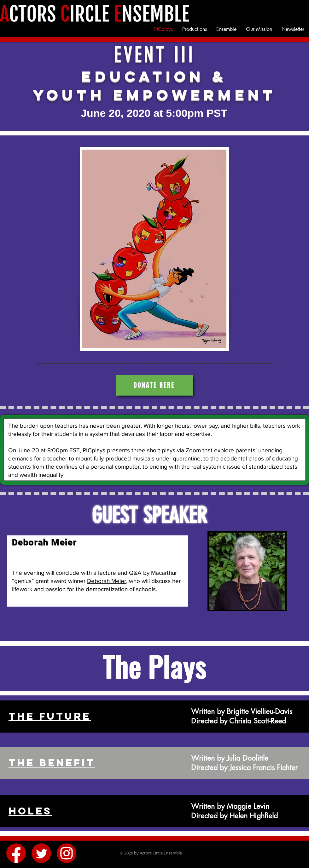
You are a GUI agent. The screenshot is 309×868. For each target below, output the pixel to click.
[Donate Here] (154, 385)
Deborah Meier (107, 581)
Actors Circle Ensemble (161, 853)
